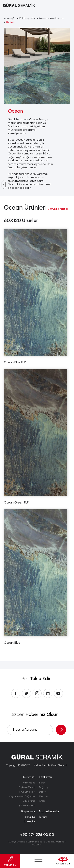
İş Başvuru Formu (27, 805)
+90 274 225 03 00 (37, 835)
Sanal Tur (30, 817)
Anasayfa (10, 19)
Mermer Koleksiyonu (52, 19)
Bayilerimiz (28, 811)
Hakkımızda (29, 783)
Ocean (10, 22)
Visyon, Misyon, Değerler (22, 796)
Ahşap (42, 801)
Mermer (44, 796)
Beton (42, 783)
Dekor (42, 792)
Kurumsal (29, 777)
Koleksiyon (45, 777)
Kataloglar (29, 821)
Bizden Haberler (49, 811)
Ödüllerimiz (29, 801)
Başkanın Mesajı (27, 787)
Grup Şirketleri (27, 792)
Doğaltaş (44, 787)
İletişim (43, 817)
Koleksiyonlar (27, 19)
